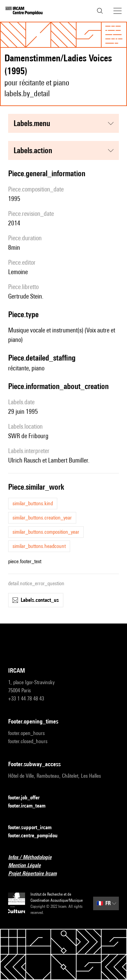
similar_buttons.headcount (39, 546)
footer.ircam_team (31, 806)
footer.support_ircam (34, 828)
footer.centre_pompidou (37, 836)
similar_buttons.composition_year (46, 532)
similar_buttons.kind (33, 503)
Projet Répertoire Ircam (36, 874)
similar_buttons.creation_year (42, 518)
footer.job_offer (28, 798)
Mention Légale (28, 866)
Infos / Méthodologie (34, 857)
